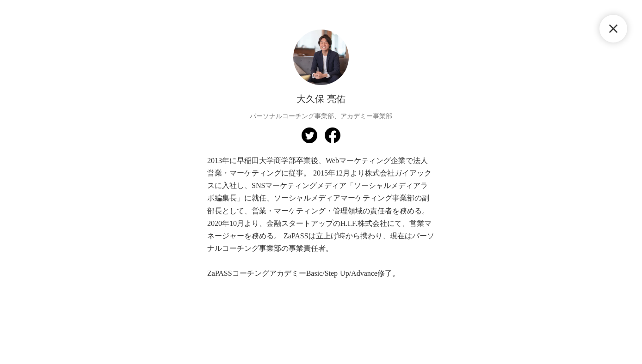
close (613, 29)
